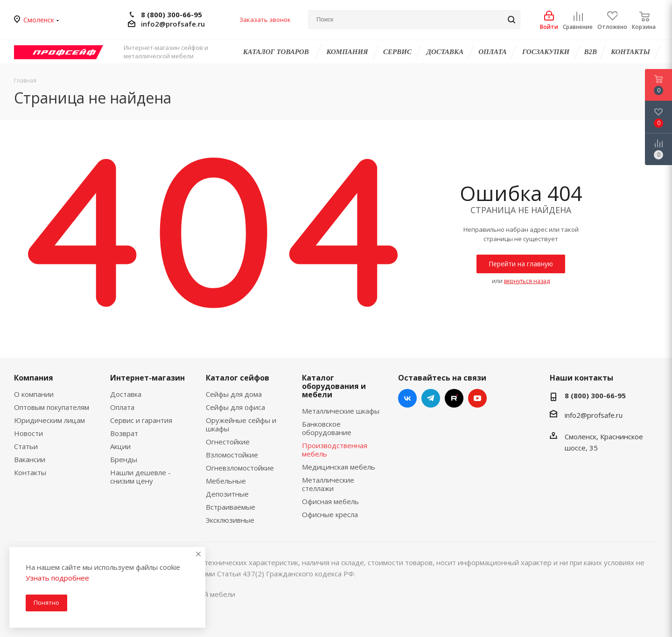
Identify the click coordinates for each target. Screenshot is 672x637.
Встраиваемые (231, 507)
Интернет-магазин (147, 378)
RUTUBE (454, 398)
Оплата (122, 407)
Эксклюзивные (230, 520)
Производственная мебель (335, 450)
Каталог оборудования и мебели (334, 386)
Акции (120, 446)
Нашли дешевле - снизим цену (140, 477)
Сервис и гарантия (141, 420)
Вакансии (30, 459)
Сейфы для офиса (235, 407)
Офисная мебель (330, 501)
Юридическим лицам (49, 420)
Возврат (124, 433)
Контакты (30, 472)
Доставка (126, 394)
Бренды (124, 459)
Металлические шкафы (341, 411)
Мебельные (226, 481)
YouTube (477, 398)
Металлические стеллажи (328, 484)
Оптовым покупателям (52, 407)
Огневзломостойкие (240, 468)
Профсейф (64, 52)
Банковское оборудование (327, 428)
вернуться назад (527, 281)
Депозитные (227, 494)
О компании (34, 394)
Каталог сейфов (238, 378)
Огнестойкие (228, 442)
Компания (34, 378)
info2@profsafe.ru (173, 24)
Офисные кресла (330, 514)
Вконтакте (407, 398)
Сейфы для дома (234, 394)
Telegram (431, 398)
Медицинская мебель (339, 467)
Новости (28, 433)
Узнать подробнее (57, 578)
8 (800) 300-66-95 (171, 15)
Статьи (26, 446)
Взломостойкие (232, 455)
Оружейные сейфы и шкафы (241, 424)
